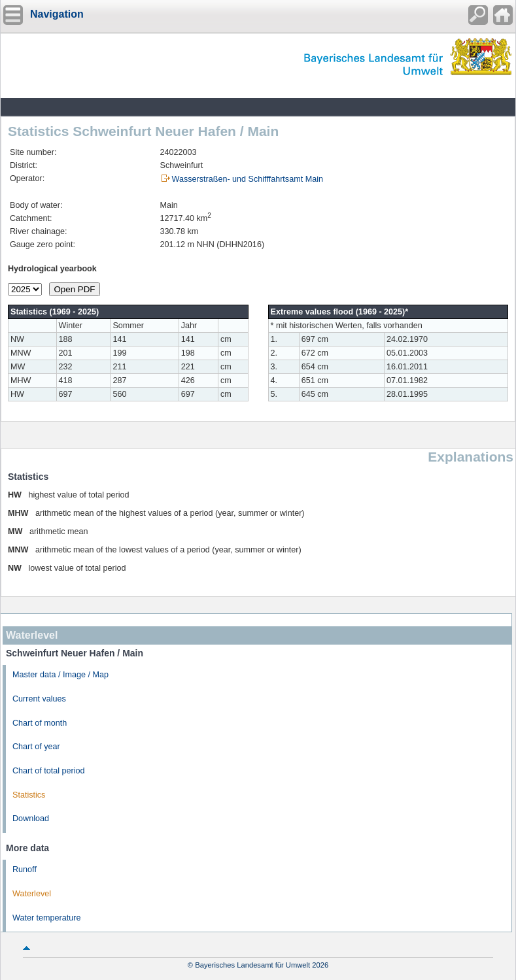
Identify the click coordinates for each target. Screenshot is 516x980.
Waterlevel (32, 894)
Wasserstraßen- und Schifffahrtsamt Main (248, 179)
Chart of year (36, 747)
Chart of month (40, 723)
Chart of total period (49, 771)
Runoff (25, 870)
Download (31, 819)
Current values (39, 699)
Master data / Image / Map (60, 675)
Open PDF (75, 289)
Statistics (29, 795)
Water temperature (47, 918)
